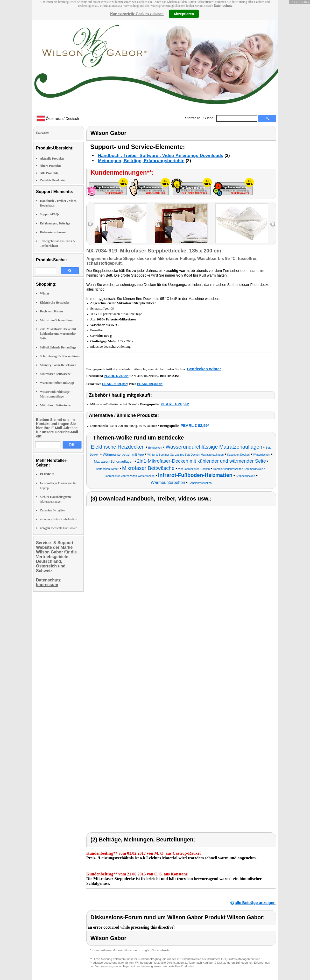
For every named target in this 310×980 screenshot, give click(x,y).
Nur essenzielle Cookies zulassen (137, 14)
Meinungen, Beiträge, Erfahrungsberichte (141, 161)
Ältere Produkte (51, 166)
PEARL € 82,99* (195, 425)
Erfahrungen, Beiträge (55, 223)
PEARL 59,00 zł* (150, 384)
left (90, 224)
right (273, 224)
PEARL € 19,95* (115, 384)
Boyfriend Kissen (51, 311)
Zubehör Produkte (52, 180)
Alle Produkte (49, 173)
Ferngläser (53, 510)
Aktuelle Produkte (52, 159)
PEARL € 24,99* (116, 376)
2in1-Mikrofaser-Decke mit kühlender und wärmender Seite (58, 334)
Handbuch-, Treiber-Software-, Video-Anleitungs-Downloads (161, 156)
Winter (45, 293)
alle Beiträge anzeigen (255, 903)
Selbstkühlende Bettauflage (58, 347)
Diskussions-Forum (53, 232)
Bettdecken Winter (204, 369)
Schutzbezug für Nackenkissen (60, 356)
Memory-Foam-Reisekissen (58, 365)
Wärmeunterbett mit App (57, 383)
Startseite (193, 118)
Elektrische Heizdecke (55, 303)
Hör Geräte (58, 528)
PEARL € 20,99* (175, 404)
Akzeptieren (184, 14)
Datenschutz (223, 6)
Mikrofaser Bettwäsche (55, 374)
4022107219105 (147, 376)
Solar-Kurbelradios (58, 519)
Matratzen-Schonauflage (56, 320)
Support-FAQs (50, 214)
